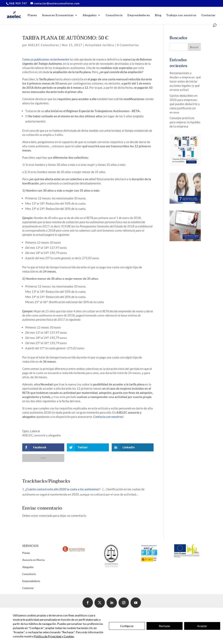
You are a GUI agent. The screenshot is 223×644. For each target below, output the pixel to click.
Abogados (90, 15)
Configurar (127, 626)
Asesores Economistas (58, 15)
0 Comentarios (128, 45)
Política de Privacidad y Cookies (54, 636)
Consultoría (114, 15)
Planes (32, 15)
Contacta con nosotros (108, 417)
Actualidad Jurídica (100, 45)
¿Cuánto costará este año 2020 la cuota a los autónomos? (63, 489)
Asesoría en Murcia (33, 560)
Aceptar (202, 626)
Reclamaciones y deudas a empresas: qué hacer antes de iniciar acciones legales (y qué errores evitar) (185, 81)
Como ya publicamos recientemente (46, 59)
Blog (158, 15)
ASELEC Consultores (44, 45)
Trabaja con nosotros (181, 15)
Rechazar (165, 626)
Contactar (208, 15)
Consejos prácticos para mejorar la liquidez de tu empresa (185, 122)
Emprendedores (139, 15)
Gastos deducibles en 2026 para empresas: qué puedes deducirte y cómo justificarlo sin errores (185, 104)
